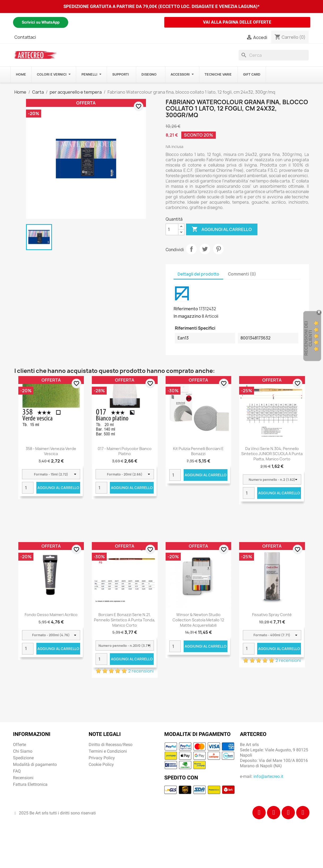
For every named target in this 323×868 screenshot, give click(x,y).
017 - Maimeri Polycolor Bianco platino (125, 451)
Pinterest (218, 249)
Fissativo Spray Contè (272, 615)
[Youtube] (303, 813)
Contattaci (25, 37)
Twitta (205, 249)
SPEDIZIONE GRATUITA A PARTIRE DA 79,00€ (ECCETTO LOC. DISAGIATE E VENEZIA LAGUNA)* (161, 6)
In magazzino (187, 316)
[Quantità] (172, 229)
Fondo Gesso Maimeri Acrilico (51, 615)
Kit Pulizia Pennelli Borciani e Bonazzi (198, 451)
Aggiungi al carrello (222, 229)
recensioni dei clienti (308, 338)
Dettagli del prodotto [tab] (198, 274)
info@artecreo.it (268, 776)
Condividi (191, 249)
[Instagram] (274, 813)
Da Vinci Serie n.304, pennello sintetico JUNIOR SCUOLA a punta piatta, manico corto (272, 454)
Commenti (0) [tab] (242, 274)
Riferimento (186, 309)
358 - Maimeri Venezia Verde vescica (51, 451)
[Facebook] (259, 813)
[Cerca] (274, 55)
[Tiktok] (288, 813)
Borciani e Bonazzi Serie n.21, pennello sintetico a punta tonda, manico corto (125, 620)
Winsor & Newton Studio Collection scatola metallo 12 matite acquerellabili (198, 620)
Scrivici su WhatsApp (41, 22)
